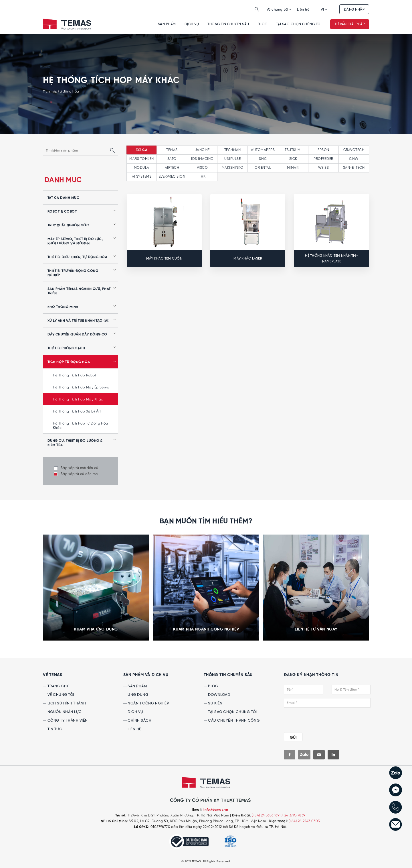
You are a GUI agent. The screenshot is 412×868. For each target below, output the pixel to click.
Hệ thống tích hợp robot (75, 375)
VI (324, 10)
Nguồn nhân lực (62, 712)
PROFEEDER (323, 159)
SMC (263, 159)
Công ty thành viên (65, 721)
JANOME (202, 150)
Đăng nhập (354, 10)
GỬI (293, 738)
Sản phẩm (167, 24)
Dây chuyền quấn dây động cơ (77, 335)
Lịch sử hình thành (65, 703)
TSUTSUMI (293, 150)
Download (217, 695)
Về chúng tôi (279, 10)
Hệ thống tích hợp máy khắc (78, 399)
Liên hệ (303, 10)
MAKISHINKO (233, 168)
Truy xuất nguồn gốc (68, 225)
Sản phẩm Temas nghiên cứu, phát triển (79, 291)
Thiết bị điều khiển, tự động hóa (77, 257)
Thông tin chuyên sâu (228, 24)
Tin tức (53, 729)
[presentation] (319, 719)
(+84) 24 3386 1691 (267, 815)
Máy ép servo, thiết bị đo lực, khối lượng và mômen (75, 241)
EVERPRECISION (172, 177)
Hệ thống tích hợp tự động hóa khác (81, 426)
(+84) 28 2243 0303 (304, 821)
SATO (172, 159)
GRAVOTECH (354, 150)
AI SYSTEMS (142, 177)
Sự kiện (213, 703)
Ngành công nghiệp (146, 703)
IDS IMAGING (202, 159)
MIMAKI (293, 168)
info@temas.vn (216, 810)
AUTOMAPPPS (263, 150)
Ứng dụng (136, 695)
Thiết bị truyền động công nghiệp (73, 273)
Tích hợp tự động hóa (69, 362)
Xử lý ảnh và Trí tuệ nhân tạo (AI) (79, 321)
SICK (293, 159)
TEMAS (172, 150)
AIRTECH (172, 168)
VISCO (202, 168)
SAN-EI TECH (354, 168)
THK (202, 177)
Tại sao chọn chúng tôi (299, 24)
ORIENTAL (263, 168)
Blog (263, 24)
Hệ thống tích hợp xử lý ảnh (78, 412)
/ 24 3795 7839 (293, 815)
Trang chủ (56, 686)
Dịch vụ (192, 24)
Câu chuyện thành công (232, 721)
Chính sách (137, 721)
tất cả (142, 150)
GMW (354, 159)
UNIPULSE (232, 159)
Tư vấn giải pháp (350, 24)
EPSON (323, 150)
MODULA (142, 168)
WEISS (323, 168)
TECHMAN (233, 150)
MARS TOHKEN (141, 159)
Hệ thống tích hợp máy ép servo (81, 387)
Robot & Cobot (62, 212)
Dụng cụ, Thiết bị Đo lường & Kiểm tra (75, 443)
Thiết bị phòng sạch (66, 348)
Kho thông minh (63, 307)
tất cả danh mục (63, 198)
